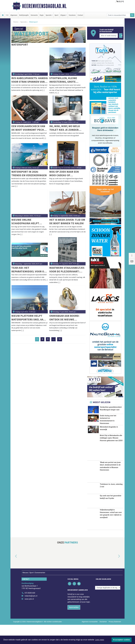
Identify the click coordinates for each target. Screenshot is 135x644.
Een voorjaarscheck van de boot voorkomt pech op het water (28, 128)
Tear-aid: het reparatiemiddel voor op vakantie (29, 270)
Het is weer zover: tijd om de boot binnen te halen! (67, 221)
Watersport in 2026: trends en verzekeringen (29, 173)
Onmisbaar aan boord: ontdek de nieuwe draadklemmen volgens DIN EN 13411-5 (66, 318)
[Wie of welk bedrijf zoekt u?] (109, 36)
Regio (42, 15)
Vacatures (72, 15)
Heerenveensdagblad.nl (44, 6)
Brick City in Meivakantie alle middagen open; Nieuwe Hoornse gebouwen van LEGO (111, 457)
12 (60, 339)
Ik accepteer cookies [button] (122, 640)
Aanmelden (74, 627)
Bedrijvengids (24, 15)
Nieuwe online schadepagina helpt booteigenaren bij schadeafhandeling (25, 222)
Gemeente (34, 15)
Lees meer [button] (100, 640)
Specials (24, 22)
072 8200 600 (30, 612)
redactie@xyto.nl (31, 615)
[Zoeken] (132, 15)
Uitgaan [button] (63, 15)
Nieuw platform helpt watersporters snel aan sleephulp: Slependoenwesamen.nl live (28, 318)
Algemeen (14, 15)
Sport (56, 15)
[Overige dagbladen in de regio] (108, 607)
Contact (80, 15)
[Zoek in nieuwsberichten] (119, 15)
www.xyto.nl (29, 618)
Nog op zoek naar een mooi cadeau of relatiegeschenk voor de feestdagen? (67, 174)
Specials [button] (49, 15)
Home (16, 22)
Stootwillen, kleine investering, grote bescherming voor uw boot (64, 80)
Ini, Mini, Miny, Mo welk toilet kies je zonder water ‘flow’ (65, 128)
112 (7, 15)
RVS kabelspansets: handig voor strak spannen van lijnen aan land (30, 80)
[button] (13, 576)
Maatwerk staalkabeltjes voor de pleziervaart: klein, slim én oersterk (67, 270)
